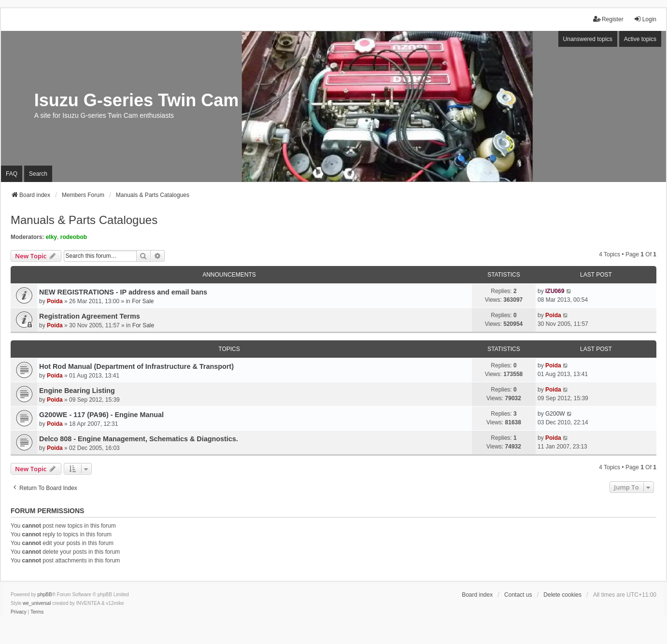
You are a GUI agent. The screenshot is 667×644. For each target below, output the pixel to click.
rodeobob (74, 237)
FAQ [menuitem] (12, 174)
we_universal (37, 603)
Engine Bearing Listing (77, 391)
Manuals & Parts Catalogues (84, 220)
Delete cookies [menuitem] (562, 595)
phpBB (45, 595)
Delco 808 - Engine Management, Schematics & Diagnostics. (139, 439)
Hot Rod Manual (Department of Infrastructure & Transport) (136, 366)
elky (51, 237)
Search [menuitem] (38, 174)
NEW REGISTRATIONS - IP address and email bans (123, 292)
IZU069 (555, 291)
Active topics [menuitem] (640, 39)
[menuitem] (19, 612)
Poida (55, 301)
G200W (555, 414)
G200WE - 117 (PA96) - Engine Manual (101, 415)
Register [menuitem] (608, 19)
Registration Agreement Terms (90, 316)
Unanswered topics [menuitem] (588, 39)
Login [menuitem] (645, 19)
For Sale (143, 301)
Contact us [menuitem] (518, 595)
